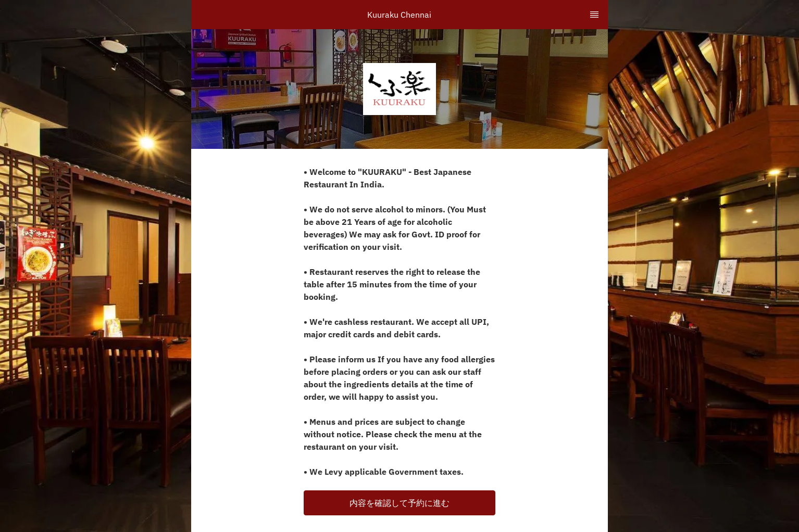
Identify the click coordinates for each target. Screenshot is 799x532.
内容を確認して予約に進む (399, 503)
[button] (399, 503)
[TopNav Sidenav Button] (594, 15)
